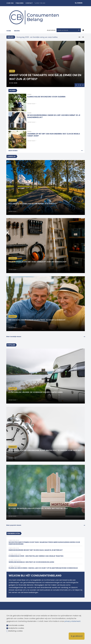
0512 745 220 (40, 3)
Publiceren (20, 3)
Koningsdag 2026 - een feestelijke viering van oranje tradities (37, 37)
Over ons (10, 3)
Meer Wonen (13, 151)
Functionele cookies (16, 625)
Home (9, 31)
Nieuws (17, 31)
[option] (43, 37)
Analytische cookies (16, 628)
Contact (29, 3)
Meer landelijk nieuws (14, 337)
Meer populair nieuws (14, 525)
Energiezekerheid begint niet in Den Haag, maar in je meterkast (36, 550)
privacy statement (72, 621)
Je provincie (51, 30)
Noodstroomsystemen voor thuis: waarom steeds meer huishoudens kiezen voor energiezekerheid (44, 543)
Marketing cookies (16, 631)
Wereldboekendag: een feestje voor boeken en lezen (31, 562)
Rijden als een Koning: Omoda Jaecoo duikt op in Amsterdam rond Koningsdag (43, 568)
